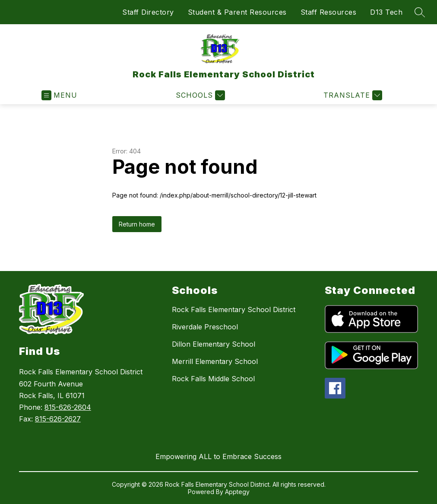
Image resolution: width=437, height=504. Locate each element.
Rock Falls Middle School (213, 379)
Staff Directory (148, 12)
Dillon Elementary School (214, 344)
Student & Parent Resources (237, 12)
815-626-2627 (58, 419)
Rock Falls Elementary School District (234, 309)
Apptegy (237, 492)
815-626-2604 (68, 407)
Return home (137, 224)
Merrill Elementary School (215, 361)
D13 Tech (386, 12)
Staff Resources (329, 12)
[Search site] (420, 12)
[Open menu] (59, 95)
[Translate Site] (352, 95)
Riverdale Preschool (205, 327)
